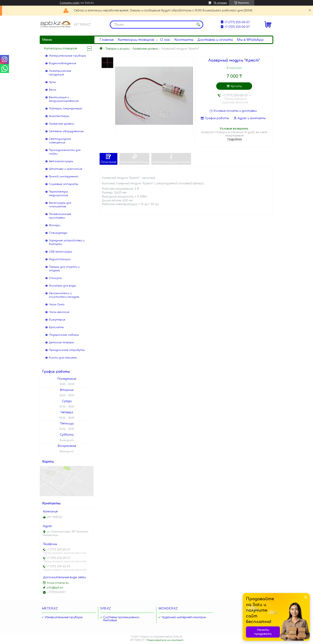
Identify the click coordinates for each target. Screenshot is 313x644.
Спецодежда (58, 233)
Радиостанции (60, 259)
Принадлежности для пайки (65, 152)
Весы (52, 90)
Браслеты (56, 327)
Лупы (52, 82)
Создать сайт (70, 3)
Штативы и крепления (65, 169)
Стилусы (55, 278)
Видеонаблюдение (63, 63)
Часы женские (59, 312)
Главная (107, 40)
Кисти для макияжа (63, 358)
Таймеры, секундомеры (65, 109)
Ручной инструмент (64, 177)
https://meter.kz (58, 583)
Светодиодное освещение (60, 141)
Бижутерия (57, 320)
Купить (236, 86)
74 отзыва (220, 3)
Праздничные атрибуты (67, 350)
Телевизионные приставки (60, 216)
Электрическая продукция (60, 73)
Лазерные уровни (145, 49)
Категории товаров (136, 40)
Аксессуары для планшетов (60, 205)
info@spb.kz (55, 588)
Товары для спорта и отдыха (64, 269)
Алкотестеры (59, 116)
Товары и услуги (117, 49)
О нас (165, 40)
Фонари (55, 225)
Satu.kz (178, 637)
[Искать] (198, 25)
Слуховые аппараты (64, 184)
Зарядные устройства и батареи (67, 242)
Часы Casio (57, 305)
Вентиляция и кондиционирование (64, 99)
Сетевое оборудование (66, 131)
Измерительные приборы (67, 56)
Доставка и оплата (215, 40)
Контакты (184, 40)
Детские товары (61, 342)
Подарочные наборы (64, 335)
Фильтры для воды (62, 286)
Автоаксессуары (61, 161)
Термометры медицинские (59, 194)
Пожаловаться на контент (165, 640)
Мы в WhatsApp (250, 40)
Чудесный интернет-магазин (184, 617)
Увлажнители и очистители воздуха (64, 295)
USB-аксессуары (60, 252)
